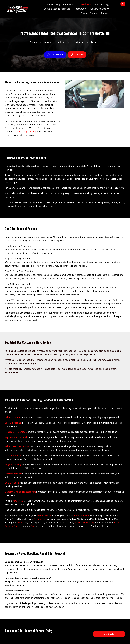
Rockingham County (84, 523)
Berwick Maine (81, 515)
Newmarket (40, 519)
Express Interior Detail (16, 437)
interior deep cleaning (25, 132)
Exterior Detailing (13, 474)
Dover (20, 523)
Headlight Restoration (16, 432)
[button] (123, 4)
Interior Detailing (13, 456)
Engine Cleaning (13, 465)
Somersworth (44, 515)
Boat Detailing (12, 483)
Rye (33, 526)
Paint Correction (13, 417)
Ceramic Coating (13, 423)
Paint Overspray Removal (17, 446)
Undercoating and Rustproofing (20, 492)
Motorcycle (18, 501)
